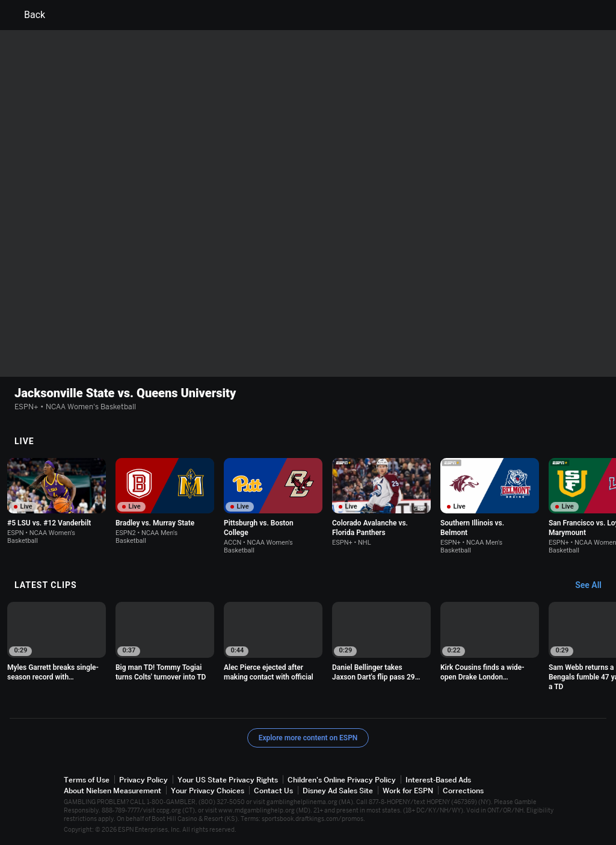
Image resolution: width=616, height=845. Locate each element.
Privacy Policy (143, 780)
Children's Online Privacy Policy (342, 780)
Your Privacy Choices (208, 791)
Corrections (463, 791)
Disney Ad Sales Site (338, 791)
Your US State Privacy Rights (228, 780)
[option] (57, 501)
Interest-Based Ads (438, 780)
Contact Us (273, 791)
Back (27, 15)
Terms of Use (87, 780)
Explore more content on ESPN (308, 738)
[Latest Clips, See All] (594, 586)
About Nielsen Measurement (112, 791)
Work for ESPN (408, 791)
